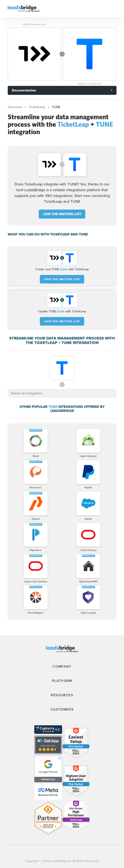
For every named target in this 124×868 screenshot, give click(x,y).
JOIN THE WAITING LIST (62, 214)
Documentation (24, 90)
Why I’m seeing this (34, 24)
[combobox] (62, 393)
